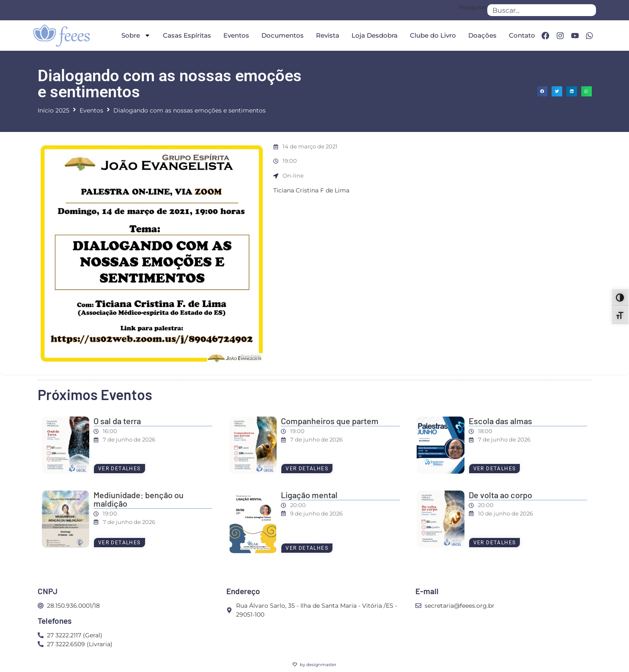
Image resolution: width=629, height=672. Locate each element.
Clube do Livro (432, 35)
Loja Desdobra (373, 35)
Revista (326, 35)
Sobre (135, 35)
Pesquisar (473, 8)
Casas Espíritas (186, 35)
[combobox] (541, 10)
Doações (481, 35)
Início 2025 (54, 110)
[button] (542, 92)
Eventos (235, 35)
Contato (521, 35)
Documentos (281, 35)
